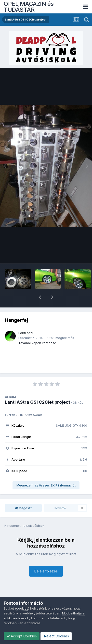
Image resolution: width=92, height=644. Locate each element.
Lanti (22, 320)
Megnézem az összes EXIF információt (46, 473)
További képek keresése (37, 330)
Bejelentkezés (46, 558)
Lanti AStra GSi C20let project (38, 389)
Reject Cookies (56, 636)
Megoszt (23, 495)
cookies (22, 608)
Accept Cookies (22, 636)
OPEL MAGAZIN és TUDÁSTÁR (29, 7)
